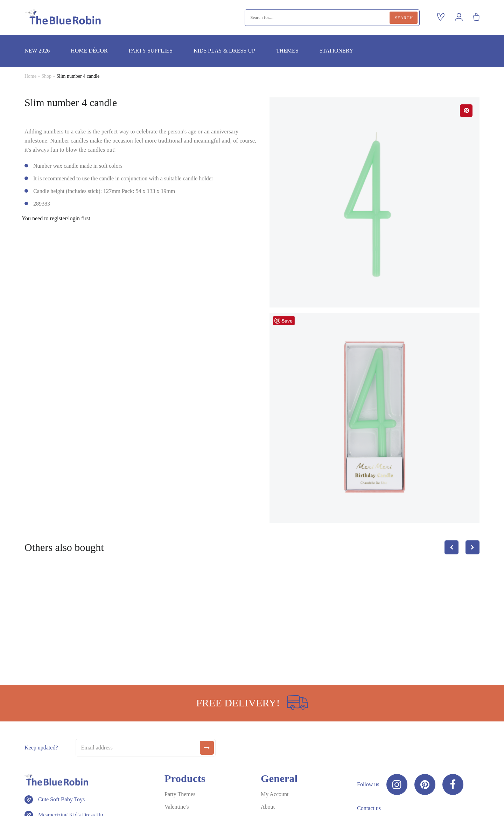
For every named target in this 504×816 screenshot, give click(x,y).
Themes (287, 51)
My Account (275, 794)
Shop (46, 76)
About (268, 807)
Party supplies (150, 51)
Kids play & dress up (224, 51)
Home (30, 76)
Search (404, 18)
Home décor (89, 51)
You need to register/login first (56, 219)
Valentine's (177, 807)
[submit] (207, 748)
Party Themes (180, 794)
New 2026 (37, 51)
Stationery (337, 51)
